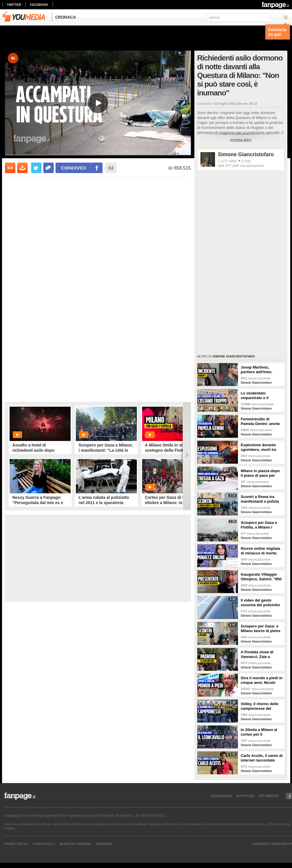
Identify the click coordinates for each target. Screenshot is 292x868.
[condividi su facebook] (49, 168)
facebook (39, 5)
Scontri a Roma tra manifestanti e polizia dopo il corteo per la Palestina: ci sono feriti (261, 499)
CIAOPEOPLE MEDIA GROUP (272, 844)
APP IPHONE (245, 796)
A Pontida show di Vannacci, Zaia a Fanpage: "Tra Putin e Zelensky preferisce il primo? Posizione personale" (260, 654)
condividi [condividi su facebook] (74, 168)
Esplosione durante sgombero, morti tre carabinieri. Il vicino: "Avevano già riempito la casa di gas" (261, 447)
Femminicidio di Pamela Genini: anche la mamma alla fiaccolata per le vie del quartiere (261, 421)
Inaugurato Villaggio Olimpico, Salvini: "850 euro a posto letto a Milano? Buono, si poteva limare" (261, 577)
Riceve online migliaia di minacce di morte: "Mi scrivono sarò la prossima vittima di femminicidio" (261, 551)
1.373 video (228, 161)
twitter (14, 5)
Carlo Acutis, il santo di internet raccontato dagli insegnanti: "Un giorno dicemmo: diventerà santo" (262, 758)
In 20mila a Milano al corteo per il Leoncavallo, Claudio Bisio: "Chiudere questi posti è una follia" (262, 732)
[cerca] (241, 17)
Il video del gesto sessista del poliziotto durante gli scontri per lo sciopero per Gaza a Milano (261, 603)
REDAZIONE (104, 844)
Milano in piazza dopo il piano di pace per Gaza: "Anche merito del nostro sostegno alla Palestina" (260, 473)
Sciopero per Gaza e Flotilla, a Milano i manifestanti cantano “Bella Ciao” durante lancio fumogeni (260, 525)
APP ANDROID (268, 796)
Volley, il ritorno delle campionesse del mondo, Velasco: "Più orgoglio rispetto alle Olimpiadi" (260, 706)
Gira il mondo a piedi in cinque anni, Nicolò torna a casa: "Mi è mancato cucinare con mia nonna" (262, 680)
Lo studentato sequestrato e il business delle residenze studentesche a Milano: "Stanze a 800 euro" (262, 396)
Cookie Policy (44, 844)
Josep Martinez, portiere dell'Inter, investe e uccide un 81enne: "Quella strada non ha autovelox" (261, 370)
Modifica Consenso (76, 844)
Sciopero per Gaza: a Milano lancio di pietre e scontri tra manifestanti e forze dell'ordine (261, 629)
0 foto (246, 161)
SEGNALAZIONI (221, 796)
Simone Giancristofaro (246, 154)
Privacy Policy (16, 844)
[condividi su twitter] (36, 168)
